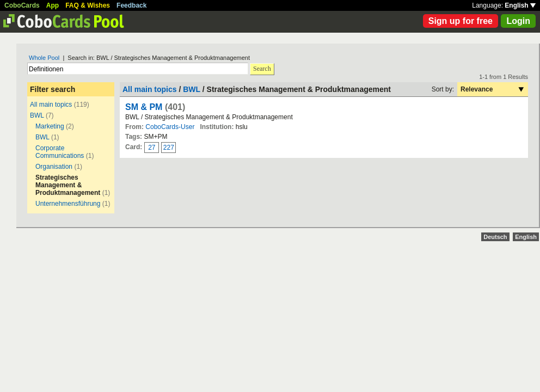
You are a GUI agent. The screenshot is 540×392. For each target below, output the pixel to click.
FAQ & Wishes (88, 5)
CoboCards (22, 5)
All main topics (51, 105)
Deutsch (495, 237)
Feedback (131, 5)
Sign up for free (461, 21)
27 (152, 148)
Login (518, 21)
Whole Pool (44, 58)
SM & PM (144, 107)
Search (262, 69)
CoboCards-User (170, 127)
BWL (37, 115)
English (520, 5)
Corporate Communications (60, 152)
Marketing (50, 126)
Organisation (54, 167)
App (53, 5)
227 (169, 148)
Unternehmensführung (68, 204)
